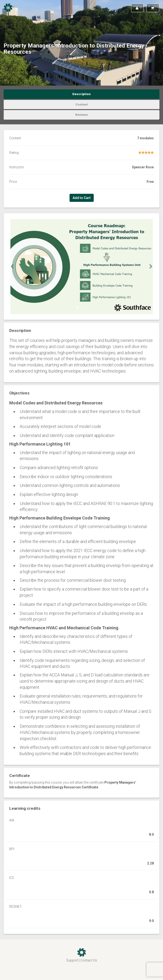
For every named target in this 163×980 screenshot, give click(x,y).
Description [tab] (81, 94)
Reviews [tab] (82, 115)
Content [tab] (82, 104)
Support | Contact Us (82, 960)
